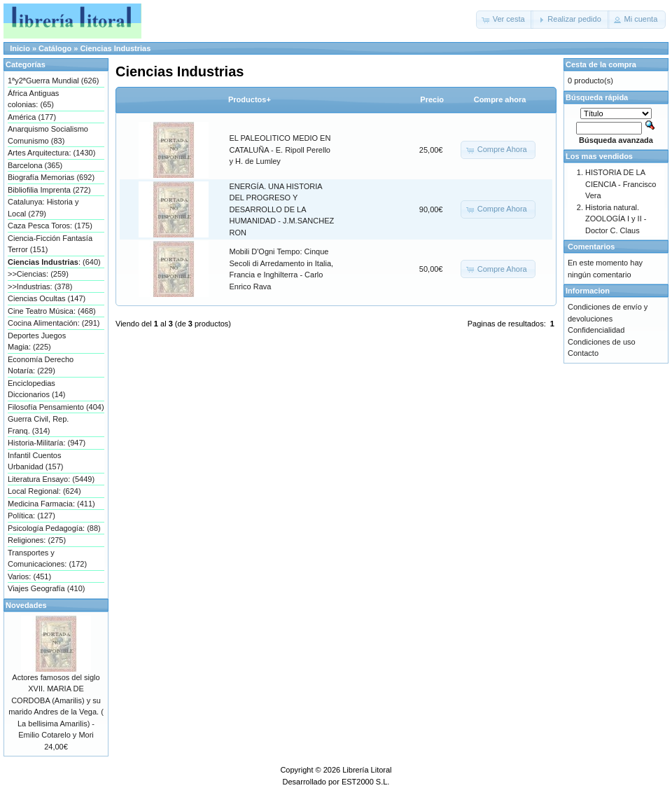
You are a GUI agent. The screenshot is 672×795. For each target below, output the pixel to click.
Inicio (20, 48)
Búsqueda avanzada (616, 140)
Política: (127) (31, 516)
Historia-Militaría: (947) (47, 443)
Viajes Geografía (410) (46, 588)
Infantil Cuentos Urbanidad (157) (36, 461)
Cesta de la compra (601, 64)
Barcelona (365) (35, 165)
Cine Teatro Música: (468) (52, 311)
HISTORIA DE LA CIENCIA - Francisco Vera (621, 184)
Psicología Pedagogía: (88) (54, 528)
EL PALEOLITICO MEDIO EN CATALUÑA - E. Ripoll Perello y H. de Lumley (280, 150)
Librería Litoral (367, 770)
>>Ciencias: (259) (38, 274)
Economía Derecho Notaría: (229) (41, 365)
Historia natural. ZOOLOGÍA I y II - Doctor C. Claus (616, 219)
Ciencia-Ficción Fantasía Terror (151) (50, 244)
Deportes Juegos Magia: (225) (37, 341)
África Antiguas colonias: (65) (33, 99)
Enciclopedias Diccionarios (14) (37, 389)
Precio (432, 99)
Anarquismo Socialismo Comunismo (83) (48, 135)
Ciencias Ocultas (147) (47, 298)
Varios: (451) (29, 576)
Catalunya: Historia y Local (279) (43, 208)
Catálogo (55, 48)
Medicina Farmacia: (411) (51, 504)
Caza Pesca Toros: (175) (50, 226)
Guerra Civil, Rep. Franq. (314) (38, 425)
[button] (505, 20)
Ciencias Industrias (115, 48)
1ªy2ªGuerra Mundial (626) (53, 81)
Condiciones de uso (602, 342)
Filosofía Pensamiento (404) (56, 407)
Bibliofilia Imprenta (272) (49, 190)
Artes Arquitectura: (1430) (51, 153)
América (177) (32, 117)
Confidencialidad (596, 330)
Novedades (26, 605)
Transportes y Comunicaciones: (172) (47, 559)
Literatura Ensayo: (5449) (51, 479)
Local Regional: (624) (44, 491)
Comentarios (591, 247)
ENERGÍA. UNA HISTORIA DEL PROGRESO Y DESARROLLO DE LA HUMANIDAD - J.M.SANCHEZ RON (282, 209)
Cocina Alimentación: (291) (54, 323)
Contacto (583, 353)
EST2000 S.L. (366, 782)
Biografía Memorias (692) (51, 177)
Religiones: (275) (37, 540)
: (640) (54, 262)
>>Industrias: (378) (40, 286)
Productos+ (250, 99)
